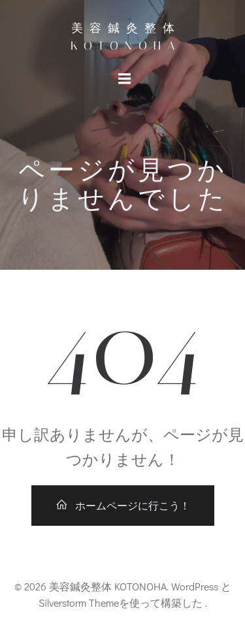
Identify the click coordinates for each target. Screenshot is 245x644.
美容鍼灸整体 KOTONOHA (126, 37)
